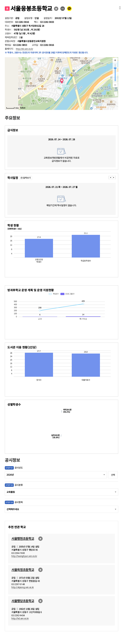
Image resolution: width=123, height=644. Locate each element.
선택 (113, 475)
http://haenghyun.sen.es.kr (24, 556)
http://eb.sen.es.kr (25, 49)
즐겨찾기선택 (56, 9)
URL (63, 9)
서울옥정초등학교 (23, 570)
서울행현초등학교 (23, 538)
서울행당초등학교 (23, 601)
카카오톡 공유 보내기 (69, 9)
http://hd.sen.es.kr (20, 618)
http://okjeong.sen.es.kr (23, 587)
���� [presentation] (110, 177)
